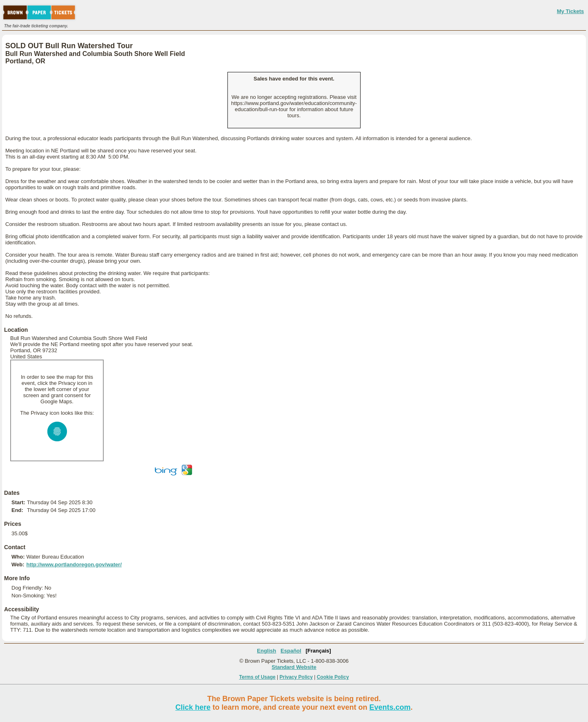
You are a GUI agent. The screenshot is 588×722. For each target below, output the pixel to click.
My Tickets (570, 11)
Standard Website (294, 667)
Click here (193, 707)
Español (291, 651)
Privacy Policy (296, 677)
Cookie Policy (333, 677)
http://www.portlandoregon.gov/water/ (74, 564)
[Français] (318, 651)
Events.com (390, 707)
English (266, 651)
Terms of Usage (257, 677)
